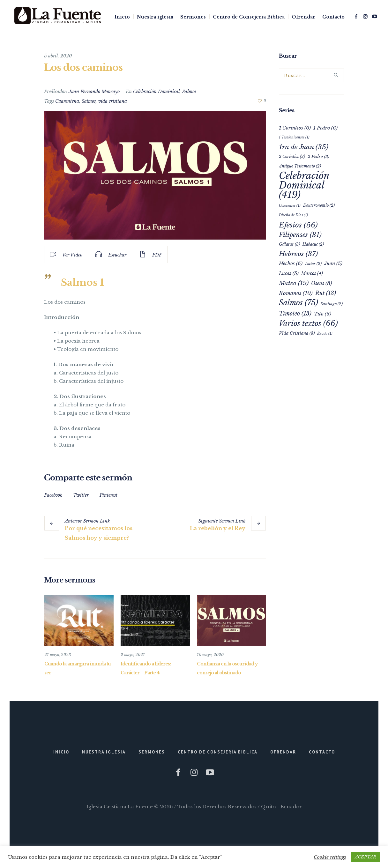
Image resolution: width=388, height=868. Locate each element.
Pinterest (108, 495)
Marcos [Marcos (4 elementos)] (312, 274)
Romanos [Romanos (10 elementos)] (296, 293)
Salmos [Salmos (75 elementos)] (298, 303)
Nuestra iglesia (104, 752)
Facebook (53, 495)
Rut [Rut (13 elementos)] (326, 293)
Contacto (322, 752)
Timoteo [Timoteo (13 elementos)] (295, 314)
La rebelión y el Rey (218, 528)
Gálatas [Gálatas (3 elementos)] (289, 244)
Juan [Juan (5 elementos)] (333, 263)
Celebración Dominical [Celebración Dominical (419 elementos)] (304, 185)
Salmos (189, 92)
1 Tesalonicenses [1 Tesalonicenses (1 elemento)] (294, 137)
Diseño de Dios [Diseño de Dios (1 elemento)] (293, 215)
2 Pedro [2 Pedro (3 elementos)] (318, 156)
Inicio (61, 752)
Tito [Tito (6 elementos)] (323, 314)
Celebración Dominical (156, 92)
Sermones (152, 752)
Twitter (81, 495)
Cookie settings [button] (330, 857)
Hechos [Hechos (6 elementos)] (291, 263)
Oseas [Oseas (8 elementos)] (321, 283)
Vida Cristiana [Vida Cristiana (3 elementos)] (297, 333)
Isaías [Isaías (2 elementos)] (313, 264)
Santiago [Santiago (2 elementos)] (332, 304)
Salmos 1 (82, 282)
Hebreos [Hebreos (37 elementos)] (298, 254)
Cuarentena (67, 101)
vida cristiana (113, 101)
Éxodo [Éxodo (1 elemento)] (325, 334)
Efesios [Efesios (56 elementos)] (298, 225)
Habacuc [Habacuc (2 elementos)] (313, 244)
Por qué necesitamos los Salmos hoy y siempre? (99, 533)
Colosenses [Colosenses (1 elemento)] (290, 206)
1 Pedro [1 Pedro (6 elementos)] (325, 128)
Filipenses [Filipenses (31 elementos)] (300, 235)
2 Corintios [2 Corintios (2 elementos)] (292, 156)
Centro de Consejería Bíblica (218, 752)
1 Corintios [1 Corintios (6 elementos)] (295, 128)
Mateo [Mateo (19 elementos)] (294, 283)
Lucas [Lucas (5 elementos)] (289, 273)
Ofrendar (283, 752)
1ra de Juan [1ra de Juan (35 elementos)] (304, 147)
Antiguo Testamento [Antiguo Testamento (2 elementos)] (300, 166)
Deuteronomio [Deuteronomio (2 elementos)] (319, 205)
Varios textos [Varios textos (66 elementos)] (308, 323)
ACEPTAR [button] (366, 857)
